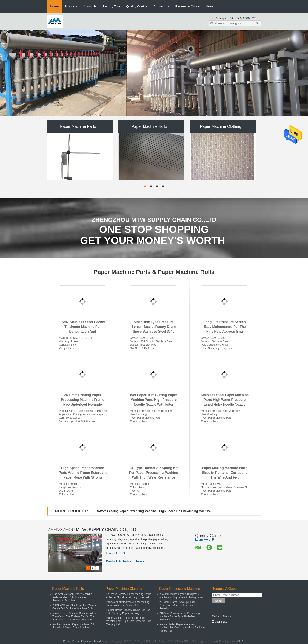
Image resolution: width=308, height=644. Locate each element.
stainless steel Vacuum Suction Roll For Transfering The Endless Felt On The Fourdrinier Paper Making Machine (75, 616)
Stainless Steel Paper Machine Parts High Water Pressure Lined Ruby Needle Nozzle (225, 400)
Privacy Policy (71, 641)
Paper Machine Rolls (149, 126)
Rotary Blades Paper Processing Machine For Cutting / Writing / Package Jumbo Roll (182, 628)
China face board (91, 641)
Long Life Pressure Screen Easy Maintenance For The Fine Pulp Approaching (225, 327)
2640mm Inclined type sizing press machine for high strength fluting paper (181, 596)
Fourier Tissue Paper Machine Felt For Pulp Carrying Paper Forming (128, 612)
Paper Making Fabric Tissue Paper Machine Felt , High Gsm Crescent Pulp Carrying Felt (128, 621)
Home (54, 6)
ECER (239, 641)
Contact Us (161, 6)
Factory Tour (111, 6)
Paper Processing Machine (180, 589)
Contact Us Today (118, 561)
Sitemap (228, 616)
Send (218, 601)
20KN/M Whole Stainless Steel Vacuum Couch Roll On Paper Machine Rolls (75, 607)
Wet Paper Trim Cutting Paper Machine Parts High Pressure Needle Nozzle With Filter (154, 400)
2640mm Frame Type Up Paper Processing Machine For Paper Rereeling (177, 605)
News (210, 6)
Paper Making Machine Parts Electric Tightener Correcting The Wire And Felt (225, 473)
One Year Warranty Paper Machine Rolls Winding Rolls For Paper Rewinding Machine (72, 597)
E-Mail (216, 616)
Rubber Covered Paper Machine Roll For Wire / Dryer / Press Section (73, 626)
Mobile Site (219, 622)
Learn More (115, 553)
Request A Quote (187, 6)
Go (257, 23)
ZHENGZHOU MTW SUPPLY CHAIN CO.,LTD (92, 529)
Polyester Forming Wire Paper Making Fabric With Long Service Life (128, 604)
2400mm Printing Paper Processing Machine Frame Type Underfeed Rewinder (83, 400)
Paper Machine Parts (78, 126)
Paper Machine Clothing (221, 126)
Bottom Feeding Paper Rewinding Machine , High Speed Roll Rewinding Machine (153, 511)
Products (71, 6)
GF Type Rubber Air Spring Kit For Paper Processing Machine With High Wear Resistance (154, 473)
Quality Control (137, 6)
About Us (90, 6)
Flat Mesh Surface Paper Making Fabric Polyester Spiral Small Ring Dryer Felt (128, 596)
